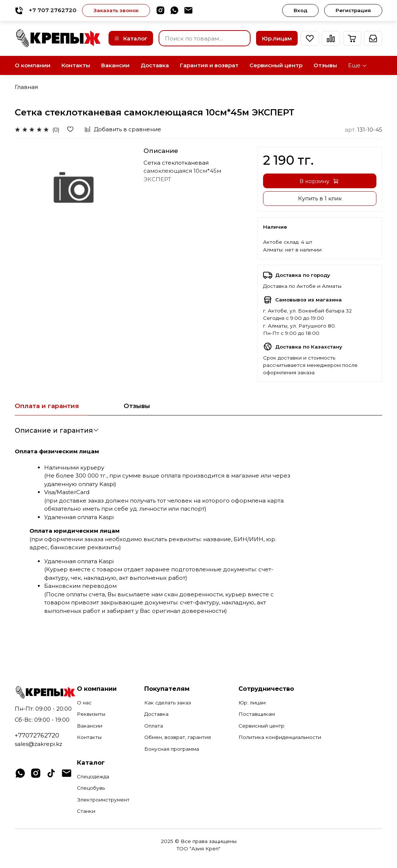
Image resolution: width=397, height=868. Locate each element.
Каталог (131, 38)
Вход (300, 10)
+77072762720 (37, 735)
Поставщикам (257, 714)
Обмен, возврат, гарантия (178, 737)
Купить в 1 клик (320, 198)
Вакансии (115, 65)
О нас (84, 703)
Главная (26, 87)
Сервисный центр (276, 65)
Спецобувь (91, 788)
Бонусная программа (172, 749)
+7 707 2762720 (46, 10)
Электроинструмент (103, 800)
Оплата (154, 726)
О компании (33, 65)
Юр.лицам (277, 38)
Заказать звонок (116, 10)
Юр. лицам (252, 703)
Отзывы (325, 65)
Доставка (155, 65)
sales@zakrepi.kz (38, 744)
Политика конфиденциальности (280, 737)
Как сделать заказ (168, 703)
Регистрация (353, 10)
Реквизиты (91, 714)
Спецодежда (93, 776)
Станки (86, 811)
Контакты (76, 65)
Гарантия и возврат (209, 65)
